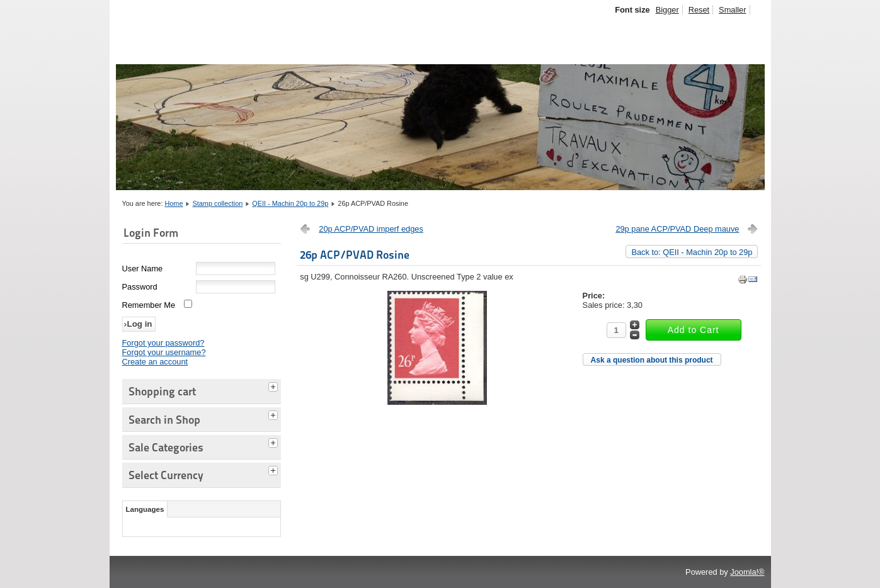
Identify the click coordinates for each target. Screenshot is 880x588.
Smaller (732, 10)
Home (174, 203)
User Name (143, 269)
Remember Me (149, 305)
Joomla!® (747, 572)
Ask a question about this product (652, 360)
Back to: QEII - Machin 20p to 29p (692, 252)
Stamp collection (218, 203)
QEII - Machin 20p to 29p (290, 203)
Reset (699, 10)
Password (140, 287)
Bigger (667, 10)
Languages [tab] (145, 509)
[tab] (275, 385)
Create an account (155, 362)
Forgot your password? (163, 343)
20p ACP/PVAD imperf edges (371, 229)
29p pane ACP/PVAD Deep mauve (677, 229)
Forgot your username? (164, 352)
